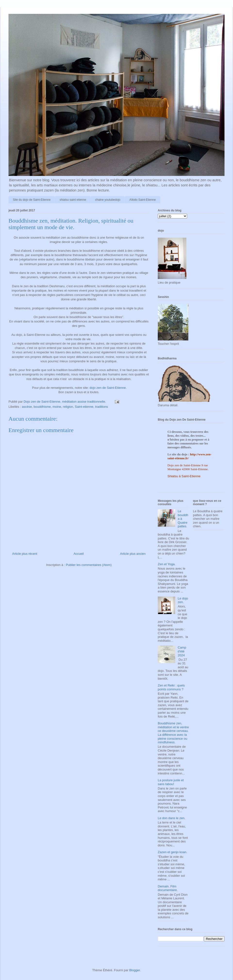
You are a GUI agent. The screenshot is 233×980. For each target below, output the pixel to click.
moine (57, 407)
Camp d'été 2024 (182, 651)
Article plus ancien (133, 554)
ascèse (27, 407)
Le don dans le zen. (171, 818)
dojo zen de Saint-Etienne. (108, 388)
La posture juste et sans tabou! (171, 782)
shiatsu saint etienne (73, 200)
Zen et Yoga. (167, 564)
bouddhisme (42, 407)
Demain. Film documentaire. (168, 888)
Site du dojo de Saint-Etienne (32, 200)
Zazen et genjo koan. (172, 852)
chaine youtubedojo (108, 200)
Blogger (134, 970)
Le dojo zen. (183, 600)
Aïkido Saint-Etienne (143, 200)
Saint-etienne (84, 407)
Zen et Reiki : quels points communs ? (171, 687)
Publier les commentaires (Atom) (89, 565)
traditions (102, 407)
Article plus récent (25, 554)
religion (68, 407)
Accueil (79, 554)
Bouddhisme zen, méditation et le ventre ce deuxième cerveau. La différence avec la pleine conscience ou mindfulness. (173, 733)
